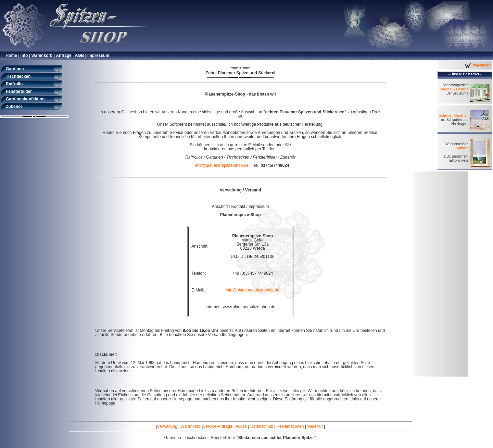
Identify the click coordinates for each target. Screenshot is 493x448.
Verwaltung (167, 426)
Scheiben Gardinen (454, 116)
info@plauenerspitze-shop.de (222, 165)
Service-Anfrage (217, 426)
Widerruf (315, 426)
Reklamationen (290, 426)
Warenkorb (191, 426)
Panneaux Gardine (454, 89)
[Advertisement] (440, 274)
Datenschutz (262, 426)
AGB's (241, 426)
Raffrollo (462, 148)
